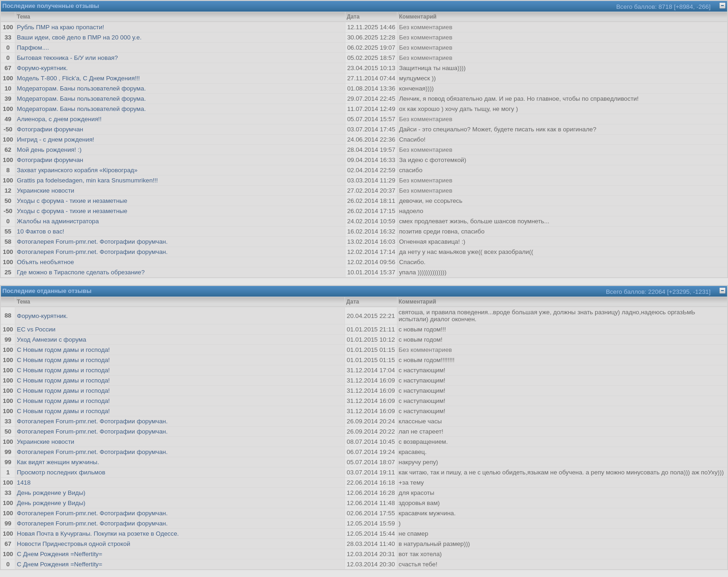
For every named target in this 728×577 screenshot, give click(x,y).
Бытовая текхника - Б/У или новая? (67, 58)
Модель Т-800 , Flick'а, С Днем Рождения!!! (78, 78)
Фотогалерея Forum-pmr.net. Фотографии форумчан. (92, 242)
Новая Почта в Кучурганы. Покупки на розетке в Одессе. (98, 534)
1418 (24, 483)
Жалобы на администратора (58, 221)
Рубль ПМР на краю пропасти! (60, 27)
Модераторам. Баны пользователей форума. (81, 88)
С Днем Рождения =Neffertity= (59, 554)
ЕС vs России (36, 329)
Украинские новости (45, 191)
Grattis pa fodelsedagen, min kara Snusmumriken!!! (87, 180)
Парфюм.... (33, 48)
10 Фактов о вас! (40, 231)
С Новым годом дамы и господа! (63, 350)
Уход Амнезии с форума (51, 340)
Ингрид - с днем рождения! (55, 139)
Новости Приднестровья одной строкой (73, 544)
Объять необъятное (45, 262)
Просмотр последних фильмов (61, 472)
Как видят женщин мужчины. (58, 462)
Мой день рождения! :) (49, 150)
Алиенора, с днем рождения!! (59, 119)
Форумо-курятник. (42, 68)
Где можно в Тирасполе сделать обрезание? (81, 272)
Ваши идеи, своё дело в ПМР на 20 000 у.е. (79, 37)
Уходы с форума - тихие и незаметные (72, 201)
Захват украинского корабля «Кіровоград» (77, 170)
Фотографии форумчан (50, 129)
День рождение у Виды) (51, 493)
